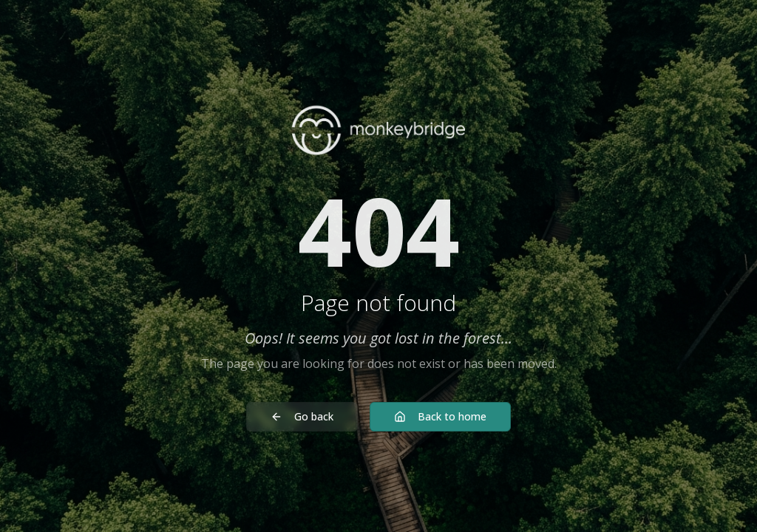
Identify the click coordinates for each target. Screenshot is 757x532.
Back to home (440, 416)
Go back (302, 416)
